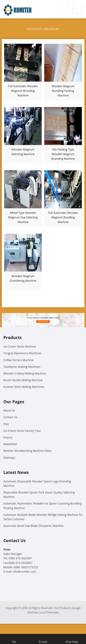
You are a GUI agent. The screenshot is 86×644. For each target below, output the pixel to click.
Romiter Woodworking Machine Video (28, 451)
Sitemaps (9, 458)
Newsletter (10, 444)
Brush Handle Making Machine (23, 380)
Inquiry (8, 437)
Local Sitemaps (49, 612)
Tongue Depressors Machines (22, 353)
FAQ (6, 424)
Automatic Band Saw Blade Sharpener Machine (33, 526)
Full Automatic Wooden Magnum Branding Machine (23, 91)
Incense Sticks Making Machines (24, 387)
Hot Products (62, 608)
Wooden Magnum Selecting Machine (23, 152)
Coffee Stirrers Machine (18, 360)
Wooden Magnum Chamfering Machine (23, 278)
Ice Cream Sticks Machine (20, 347)
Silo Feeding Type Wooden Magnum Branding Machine (63, 154)
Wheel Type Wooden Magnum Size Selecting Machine (23, 217)
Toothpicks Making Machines (22, 367)
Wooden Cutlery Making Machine (25, 373)
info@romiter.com (24, 572)
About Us (9, 410)
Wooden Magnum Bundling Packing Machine (63, 91)
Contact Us (10, 417)
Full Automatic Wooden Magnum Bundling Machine (63, 217)
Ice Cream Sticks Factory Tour (22, 431)
